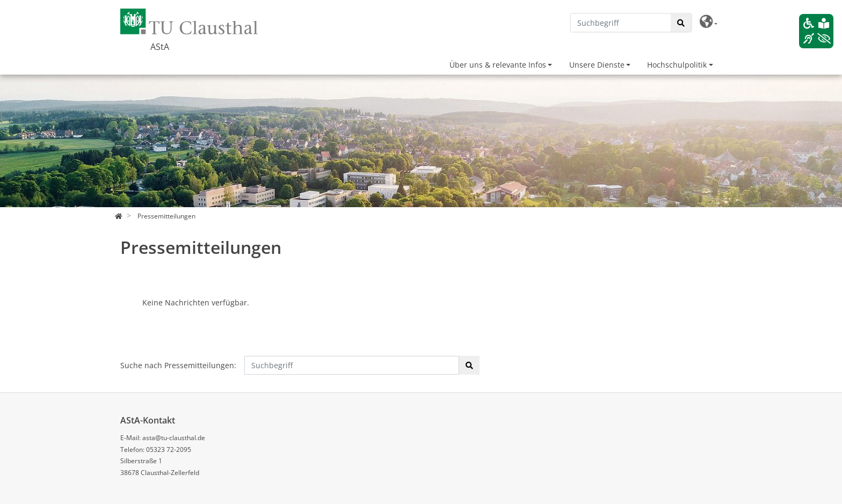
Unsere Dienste (597, 65)
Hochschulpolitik (677, 65)
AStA (160, 47)
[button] (709, 22)
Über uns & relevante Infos (498, 65)
